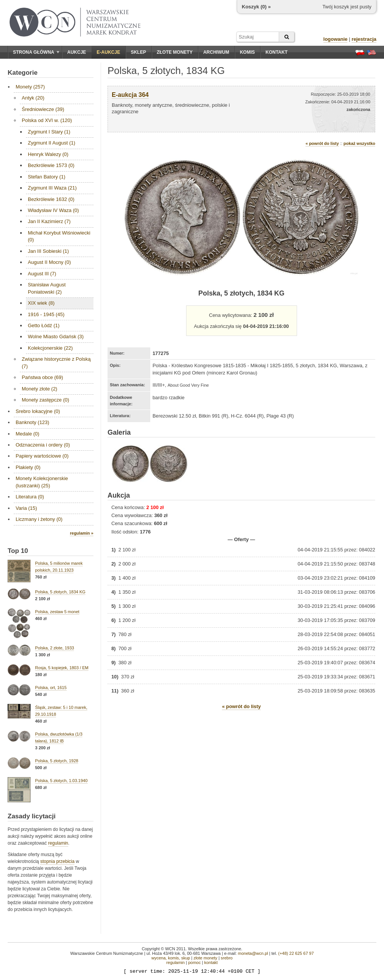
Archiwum (216, 52)
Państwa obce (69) (42, 377)
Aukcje (76, 52)
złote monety (205, 958)
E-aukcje (108, 52)
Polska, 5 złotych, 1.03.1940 (61, 781)
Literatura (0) (30, 497)
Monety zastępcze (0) (45, 400)
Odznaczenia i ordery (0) (43, 445)
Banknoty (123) (32, 422)
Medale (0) (27, 434)
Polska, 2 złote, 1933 (55, 648)
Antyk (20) (33, 98)
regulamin (58, 843)
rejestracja (364, 39)
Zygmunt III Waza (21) (52, 188)
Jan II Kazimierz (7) (49, 221)
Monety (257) (30, 87)
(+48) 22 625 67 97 (296, 953)
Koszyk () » (256, 7)
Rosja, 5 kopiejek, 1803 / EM (62, 668)
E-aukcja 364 (130, 95)
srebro (227, 958)
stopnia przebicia (57, 861)
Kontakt (276, 52)
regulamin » (82, 533)
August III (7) (42, 274)
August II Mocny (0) (49, 262)
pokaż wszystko (359, 143)
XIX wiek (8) (41, 303)
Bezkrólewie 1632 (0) (51, 199)
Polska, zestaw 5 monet (57, 612)
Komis (247, 52)
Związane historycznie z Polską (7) (56, 362)
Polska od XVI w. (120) (47, 120)
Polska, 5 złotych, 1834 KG (60, 592)
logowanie (336, 39)
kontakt (211, 962)
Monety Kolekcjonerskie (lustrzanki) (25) (42, 482)
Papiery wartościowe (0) (42, 456)
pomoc (194, 962)
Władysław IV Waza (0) (53, 210)
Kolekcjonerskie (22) (50, 348)
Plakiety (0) (28, 467)
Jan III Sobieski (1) (48, 251)
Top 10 (18, 551)
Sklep (138, 52)
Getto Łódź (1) (44, 325)
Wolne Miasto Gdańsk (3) (56, 337)
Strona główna (36, 52)
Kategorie (22, 73)
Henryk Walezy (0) (48, 154)
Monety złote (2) (39, 389)
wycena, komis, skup (171, 958)
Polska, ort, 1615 (51, 688)
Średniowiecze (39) (43, 109)
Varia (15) (26, 508)
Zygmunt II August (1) (51, 143)
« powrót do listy (322, 143)
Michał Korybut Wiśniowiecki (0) (59, 236)
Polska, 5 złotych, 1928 (57, 761)
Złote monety (175, 52)
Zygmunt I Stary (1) (49, 132)
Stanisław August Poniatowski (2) (47, 288)
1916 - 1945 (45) (46, 314)
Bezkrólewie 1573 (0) (51, 165)
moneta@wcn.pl (253, 953)
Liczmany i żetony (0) (39, 519)
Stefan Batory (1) (47, 177)
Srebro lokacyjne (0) (38, 411)
